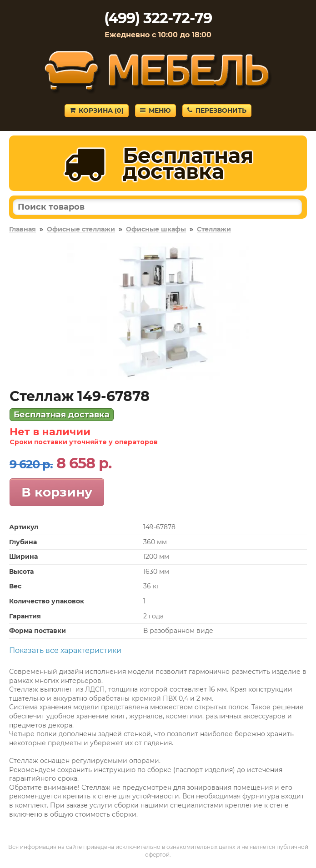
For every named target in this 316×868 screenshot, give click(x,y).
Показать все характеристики (65, 650)
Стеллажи (214, 229)
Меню (155, 110)
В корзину (57, 492)
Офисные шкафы (156, 229)
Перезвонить (217, 110)
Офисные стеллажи (81, 229)
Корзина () (97, 110)
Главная (23, 229)
